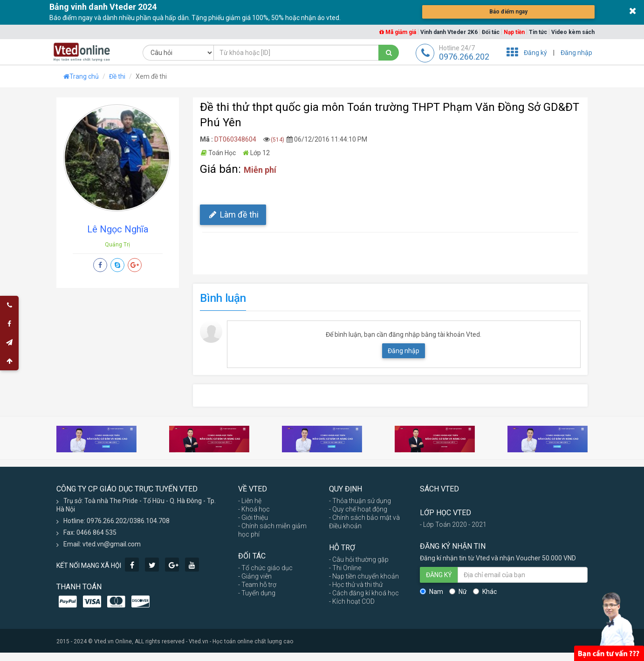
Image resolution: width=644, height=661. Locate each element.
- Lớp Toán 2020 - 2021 (453, 525)
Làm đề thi (233, 215)
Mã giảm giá (398, 32)
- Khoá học (254, 509)
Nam (432, 592)
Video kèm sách (573, 32)
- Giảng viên (255, 576)
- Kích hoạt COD (352, 601)
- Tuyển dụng (257, 593)
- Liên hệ (250, 501)
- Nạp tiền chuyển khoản (364, 576)
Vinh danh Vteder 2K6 (449, 32)
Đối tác (491, 32)
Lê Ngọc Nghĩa (118, 229)
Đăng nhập (576, 53)
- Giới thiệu (253, 518)
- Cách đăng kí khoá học (364, 593)
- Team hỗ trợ (257, 585)
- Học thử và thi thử (356, 585)
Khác (485, 592)
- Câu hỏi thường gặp (359, 559)
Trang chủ (81, 76)
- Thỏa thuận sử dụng (360, 501)
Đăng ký (535, 53)
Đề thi (117, 76)
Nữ (458, 592)
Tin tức (538, 32)
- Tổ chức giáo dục (265, 568)
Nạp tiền (514, 32)
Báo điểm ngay (508, 12)
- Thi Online (345, 568)
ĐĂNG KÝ (439, 575)
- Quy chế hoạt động (358, 509)
